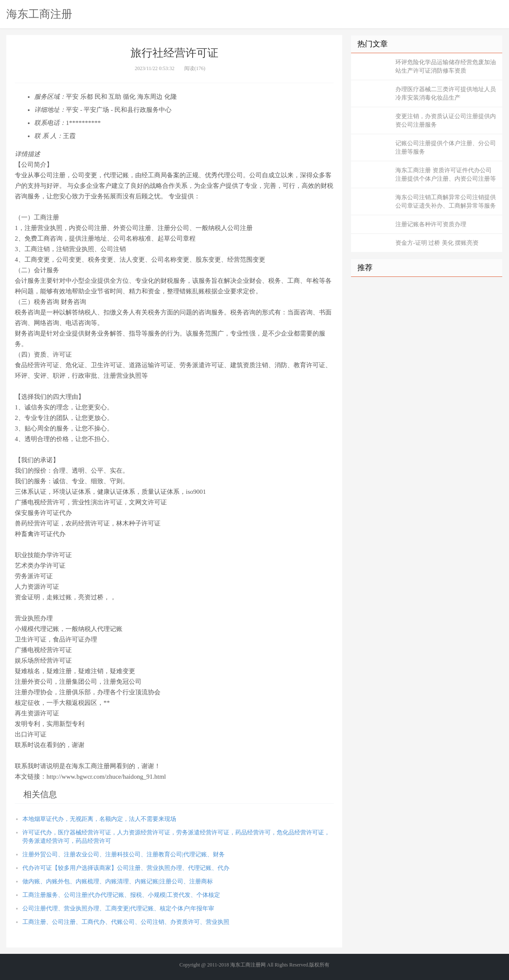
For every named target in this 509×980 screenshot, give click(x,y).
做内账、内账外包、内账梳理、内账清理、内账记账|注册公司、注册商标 (118, 881)
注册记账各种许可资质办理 (431, 224)
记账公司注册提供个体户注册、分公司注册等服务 (446, 148)
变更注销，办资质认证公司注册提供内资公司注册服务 (446, 120)
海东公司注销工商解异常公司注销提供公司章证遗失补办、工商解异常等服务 (446, 202)
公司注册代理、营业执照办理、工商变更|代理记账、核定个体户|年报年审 (118, 908)
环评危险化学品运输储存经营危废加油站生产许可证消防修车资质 (446, 66)
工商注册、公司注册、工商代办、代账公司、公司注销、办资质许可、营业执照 (126, 922)
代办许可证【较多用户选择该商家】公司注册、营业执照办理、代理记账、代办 (126, 868)
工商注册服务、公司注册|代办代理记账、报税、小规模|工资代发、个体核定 (121, 895)
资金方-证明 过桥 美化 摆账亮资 (437, 243)
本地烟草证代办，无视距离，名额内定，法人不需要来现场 (99, 819)
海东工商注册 (39, 14)
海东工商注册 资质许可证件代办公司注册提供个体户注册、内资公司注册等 (446, 175)
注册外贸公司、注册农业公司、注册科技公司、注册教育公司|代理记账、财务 (124, 854)
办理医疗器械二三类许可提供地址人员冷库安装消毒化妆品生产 (446, 93)
